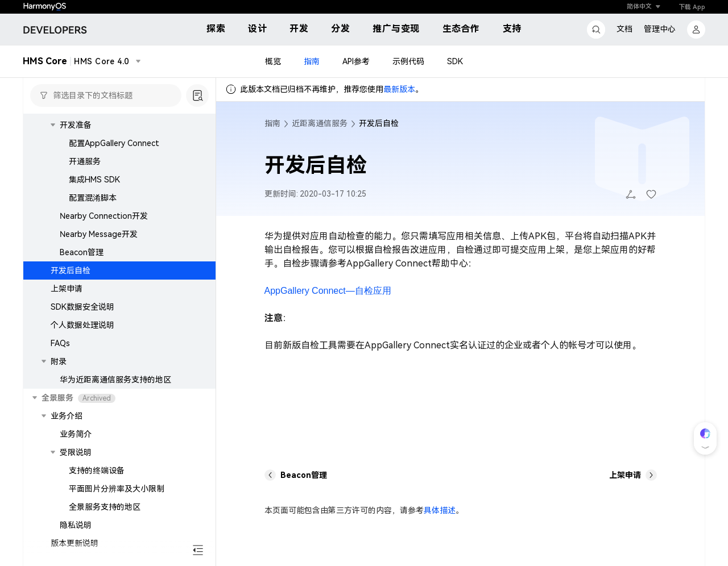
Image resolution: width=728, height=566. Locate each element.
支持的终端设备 (97, 471)
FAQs (60, 343)
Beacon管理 (82, 252)
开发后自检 (71, 270)
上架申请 (67, 289)
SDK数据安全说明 (82, 307)
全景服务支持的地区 (105, 507)
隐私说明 (76, 525)
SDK (455, 61)
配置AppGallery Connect (114, 143)
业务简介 (76, 434)
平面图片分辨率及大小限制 (117, 489)
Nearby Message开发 (99, 234)
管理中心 (660, 29)
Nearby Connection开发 (104, 216)
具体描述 (440, 510)
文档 (624, 29)
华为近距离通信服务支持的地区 (115, 380)
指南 (312, 61)
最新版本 (399, 89)
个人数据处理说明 (82, 325)
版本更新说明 (75, 543)
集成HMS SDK (94, 180)
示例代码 (408, 61)
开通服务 (85, 161)
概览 (273, 61)
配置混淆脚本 (93, 198)
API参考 (356, 61)
